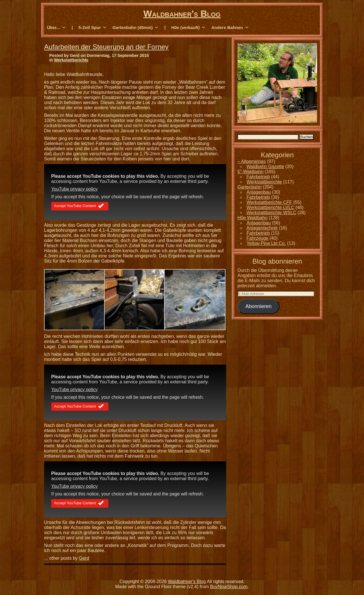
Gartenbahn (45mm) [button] (136, 28)
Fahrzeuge (258, 238)
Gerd (84, 558)
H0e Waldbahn (252, 218)
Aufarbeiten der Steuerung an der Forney (106, 47)
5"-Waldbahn (250, 172)
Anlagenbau (259, 192)
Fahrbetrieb (258, 177)
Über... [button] (56, 28)
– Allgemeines (252, 161)
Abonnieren (258, 306)
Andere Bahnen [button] (230, 28)
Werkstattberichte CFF (269, 202)
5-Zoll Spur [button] (93, 28)
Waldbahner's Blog (182, 14)
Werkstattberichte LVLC (270, 207)
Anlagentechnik (262, 228)
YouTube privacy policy (74, 189)
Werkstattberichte (71, 60)
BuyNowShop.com (229, 587)
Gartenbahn (250, 187)
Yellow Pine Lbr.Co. (266, 243)
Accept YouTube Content (80, 206)
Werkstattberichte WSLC (271, 213)
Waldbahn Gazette (265, 167)
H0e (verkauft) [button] (188, 28)
